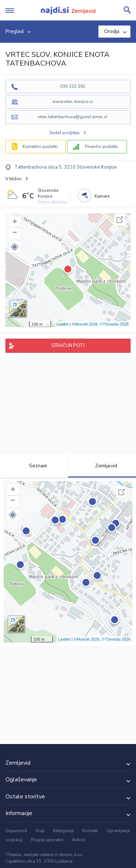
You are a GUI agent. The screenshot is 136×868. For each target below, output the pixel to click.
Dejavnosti (16, 831)
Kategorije (63, 831)
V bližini (13, 179)
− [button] (15, 233)
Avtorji (79, 840)
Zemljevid (102, 466)
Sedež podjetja (64, 133)
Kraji (40, 831)
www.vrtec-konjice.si (73, 102)
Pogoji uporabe (47, 840)
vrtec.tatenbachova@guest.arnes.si (73, 117)
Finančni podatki (101, 146)
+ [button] (15, 222)
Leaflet (63, 324)
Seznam (34, 466)
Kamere (102, 196)
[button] (15, 247)
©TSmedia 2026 (114, 324)
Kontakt (90, 831)
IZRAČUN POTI (68, 346)
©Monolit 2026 (85, 324)
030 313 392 (73, 86)
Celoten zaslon (120, 220)
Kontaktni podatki (40, 146)
